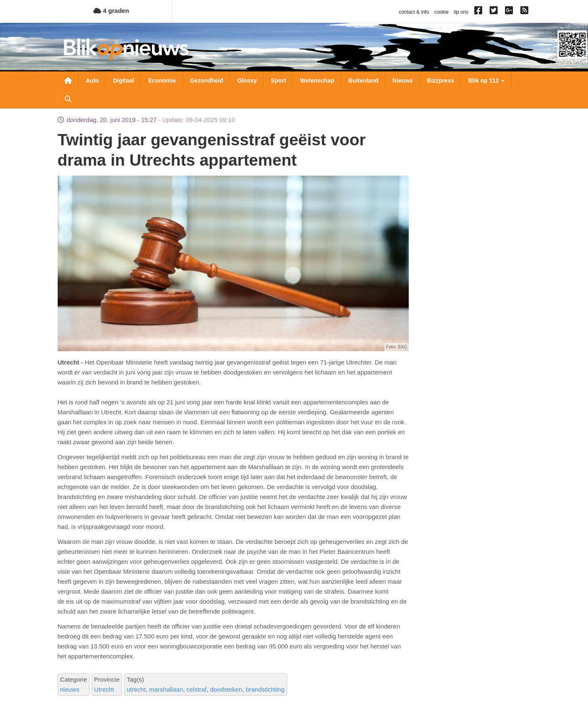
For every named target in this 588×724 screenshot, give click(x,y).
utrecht (136, 689)
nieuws (70, 689)
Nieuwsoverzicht (68, 81)
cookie (441, 12)
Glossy (247, 81)
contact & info (414, 12)
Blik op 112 (486, 81)
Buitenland (363, 81)
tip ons (461, 12)
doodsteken (226, 689)
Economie (162, 81)
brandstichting (265, 689)
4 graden (111, 11)
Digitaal (123, 81)
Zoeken (68, 99)
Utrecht (104, 689)
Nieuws (403, 81)
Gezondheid (207, 81)
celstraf (197, 689)
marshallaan (166, 689)
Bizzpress (440, 81)
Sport (279, 81)
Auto (93, 81)
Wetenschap (317, 81)
